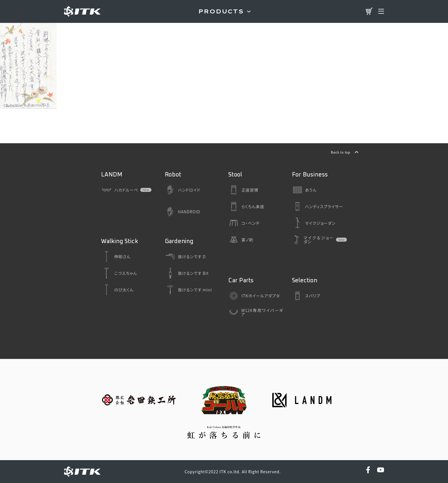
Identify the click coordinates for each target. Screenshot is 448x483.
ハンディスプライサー (318, 206)
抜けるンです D (185, 257)
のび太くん (117, 290)
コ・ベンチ (244, 223)
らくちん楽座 (246, 206)
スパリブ (306, 296)
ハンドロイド (183, 190)
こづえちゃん (119, 273)
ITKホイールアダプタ (254, 296)
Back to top (341, 152)
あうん (304, 190)
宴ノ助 (241, 240)
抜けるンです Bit (187, 273)
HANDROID (183, 212)
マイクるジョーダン (313, 240)
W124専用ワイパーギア (256, 312)
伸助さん (116, 257)
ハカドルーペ (120, 190)
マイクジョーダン (314, 223)
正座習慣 (243, 190)
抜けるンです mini (188, 290)
